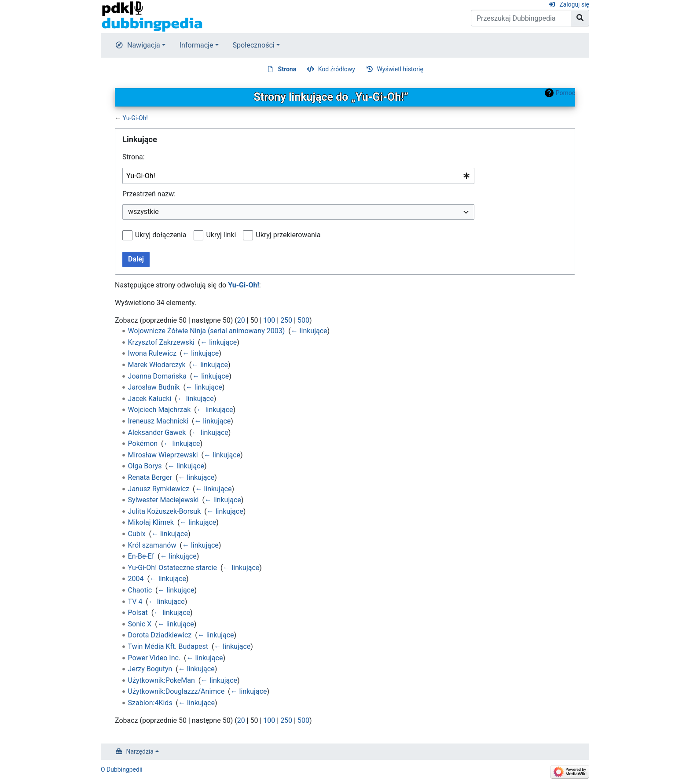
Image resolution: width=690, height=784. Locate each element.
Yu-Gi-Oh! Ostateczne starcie (172, 568)
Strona (287, 69)
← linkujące (309, 331)
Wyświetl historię (400, 69)
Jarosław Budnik (154, 387)
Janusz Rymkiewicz (159, 489)
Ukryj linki (221, 235)
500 (303, 320)
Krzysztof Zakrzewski (161, 342)
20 (241, 320)
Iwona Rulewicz (152, 353)
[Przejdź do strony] (580, 18)
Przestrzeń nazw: (149, 194)
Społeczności (254, 45)
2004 (136, 579)
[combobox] (298, 176)
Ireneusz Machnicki (158, 421)
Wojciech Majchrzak (160, 410)
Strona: (134, 157)
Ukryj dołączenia (161, 235)
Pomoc (565, 93)
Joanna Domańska (157, 376)
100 (269, 320)
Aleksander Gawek (157, 432)
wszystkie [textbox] (143, 212)
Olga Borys (145, 466)
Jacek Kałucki (150, 399)
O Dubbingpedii (122, 769)
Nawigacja (144, 45)
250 (286, 320)
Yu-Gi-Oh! (135, 118)
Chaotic (140, 590)
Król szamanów (152, 545)
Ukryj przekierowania (288, 235)
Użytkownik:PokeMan (161, 680)
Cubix (137, 534)
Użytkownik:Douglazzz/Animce (176, 691)
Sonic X (140, 624)
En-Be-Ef (141, 556)
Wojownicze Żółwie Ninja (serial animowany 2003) (207, 331)
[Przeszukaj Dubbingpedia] (521, 18)
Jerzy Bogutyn (150, 669)
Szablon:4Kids (150, 703)
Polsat (138, 613)
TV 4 (135, 602)
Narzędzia (140, 751)
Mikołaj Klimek (151, 522)
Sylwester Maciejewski (163, 500)
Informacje (196, 45)
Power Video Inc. (154, 658)
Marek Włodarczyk (157, 365)
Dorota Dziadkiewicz (160, 635)
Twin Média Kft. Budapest (168, 646)
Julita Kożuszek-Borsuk (165, 511)
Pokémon (143, 444)
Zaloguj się (574, 4)
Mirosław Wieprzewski (163, 455)
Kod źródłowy (337, 69)
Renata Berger (150, 477)
